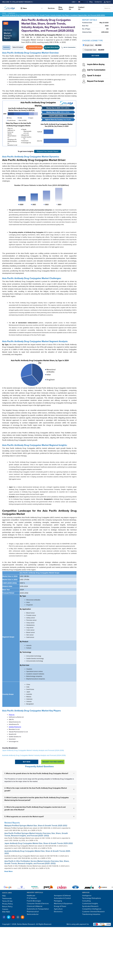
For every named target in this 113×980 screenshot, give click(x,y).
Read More (8, 871)
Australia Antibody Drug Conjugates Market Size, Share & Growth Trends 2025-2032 (37, 852)
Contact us (81, 8)
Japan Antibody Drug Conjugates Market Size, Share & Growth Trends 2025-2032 (39, 843)
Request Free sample (95, 81)
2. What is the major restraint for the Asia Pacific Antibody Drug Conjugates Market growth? (36, 789)
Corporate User (90, 50)
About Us (71, 8)
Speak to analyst (94, 76)
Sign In (107, 2)
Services (51, 8)
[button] (31, 8)
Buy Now (27, 762)
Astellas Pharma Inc (15, 727)
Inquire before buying (96, 64)
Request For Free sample (53, 762)
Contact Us (98, 2)
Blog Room (61, 8)
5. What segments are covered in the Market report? (24, 817)
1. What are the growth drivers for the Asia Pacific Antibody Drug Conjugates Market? (36, 773)
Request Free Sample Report (48, 151)
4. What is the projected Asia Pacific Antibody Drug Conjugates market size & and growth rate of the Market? (35, 808)
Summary (7, 47)
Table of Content (18, 47)
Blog (91, 2)
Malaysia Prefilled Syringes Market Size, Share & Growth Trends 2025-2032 (36, 826)
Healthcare (12, 13)
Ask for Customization (96, 70)
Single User (88, 45)
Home (4, 13)
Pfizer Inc (12, 715)
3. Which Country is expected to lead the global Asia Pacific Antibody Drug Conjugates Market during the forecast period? (37, 799)
